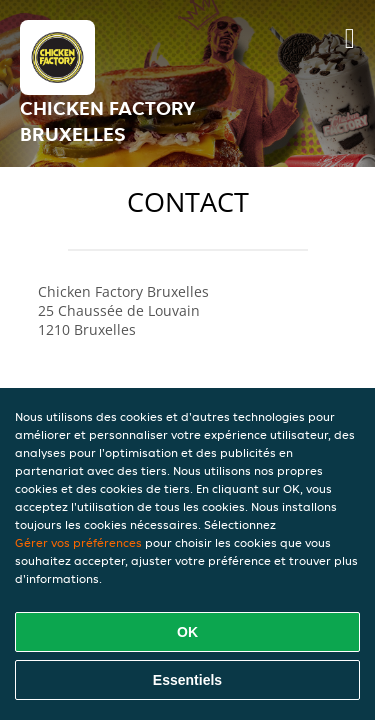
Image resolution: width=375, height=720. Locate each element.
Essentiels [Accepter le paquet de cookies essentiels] (187, 680)
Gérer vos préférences (78, 542)
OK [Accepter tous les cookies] (187, 632)
